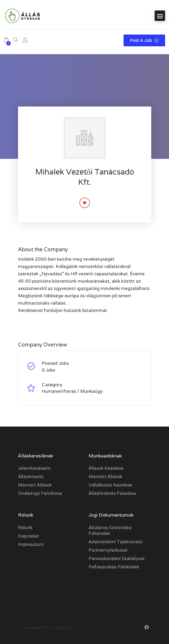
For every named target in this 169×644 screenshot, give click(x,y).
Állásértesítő (31, 477)
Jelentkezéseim (34, 468)
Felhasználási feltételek (114, 567)
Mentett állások (35, 485)
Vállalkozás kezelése (110, 485)
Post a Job (144, 40)
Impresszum (31, 544)
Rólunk (25, 528)
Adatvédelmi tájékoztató (115, 542)
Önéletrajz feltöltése (40, 493)
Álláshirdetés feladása (112, 493)
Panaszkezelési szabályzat (117, 558)
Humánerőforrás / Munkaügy (72, 391)
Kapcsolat (28, 536)
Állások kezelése (106, 468)
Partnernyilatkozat (108, 550)
